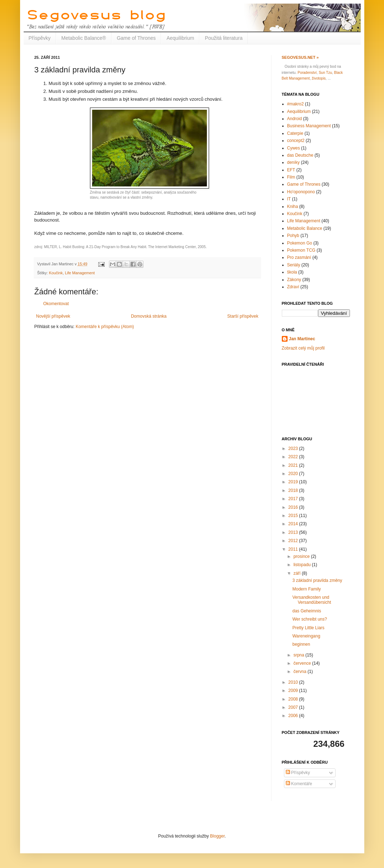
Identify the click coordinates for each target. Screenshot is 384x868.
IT (289, 199)
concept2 (296, 141)
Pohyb (293, 236)
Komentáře (299, 784)
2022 (294, 457)
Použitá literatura (224, 38)
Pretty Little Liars (308, 628)
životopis (319, 78)
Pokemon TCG (301, 250)
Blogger (217, 836)
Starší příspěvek (243, 316)
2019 (294, 482)
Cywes (294, 148)
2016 (294, 507)
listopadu (302, 565)
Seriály (294, 265)
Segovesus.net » (300, 57)
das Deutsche (300, 155)
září (297, 573)
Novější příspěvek (53, 316)
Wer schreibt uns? (310, 619)
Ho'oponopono (301, 192)
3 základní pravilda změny (317, 580)
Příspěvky (40, 38)
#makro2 (296, 104)
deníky (293, 162)
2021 (294, 465)
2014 (294, 524)
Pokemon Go (300, 243)
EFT (291, 170)
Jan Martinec (302, 339)
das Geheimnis (307, 611)
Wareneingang (306, 636)
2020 (294, 474)
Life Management (80, 273)
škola (292, 272)
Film (291, 177)
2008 (294, 699)
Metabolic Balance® (84, 38)
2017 (294, 499)
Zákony (294, 280)
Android (295, 119)
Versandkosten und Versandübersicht (312, 600)
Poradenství (307, 73)
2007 (294, 707)
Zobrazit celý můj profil (303, 348)
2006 (294, 716)
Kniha (293, 207)
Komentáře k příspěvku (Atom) (105, 327)
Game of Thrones (136, 38)
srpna (299, 655)
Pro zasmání (299, 257)
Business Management (309, 126)
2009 (294, 691)
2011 (294, 549)
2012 (294, 541)
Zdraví (293, 287)
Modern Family (306, 589)
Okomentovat (56, 304)
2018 (294, 490)
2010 (294, 682)
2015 (294, 516)
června (300, 672)
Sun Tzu (325, 73)
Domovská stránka (149, 316)
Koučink (56, 273)
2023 (294, 449)
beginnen (301, 644)
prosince (302, 556)
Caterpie (295, 133)
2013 (294, 532)
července (303, 663)
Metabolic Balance (305, 228)
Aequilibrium (180, 38)
